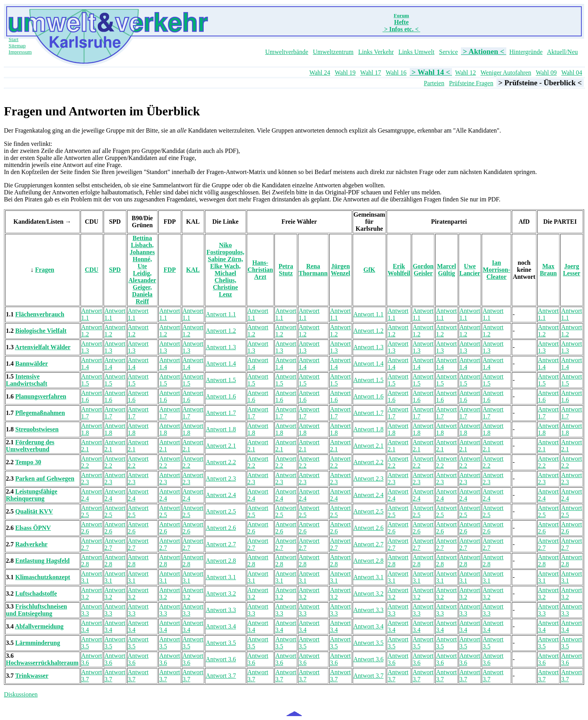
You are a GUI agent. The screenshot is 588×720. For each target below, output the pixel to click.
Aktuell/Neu (562, 52)
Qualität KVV (34, 511)
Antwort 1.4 (221, 364)
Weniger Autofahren (506, 73)
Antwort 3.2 (221, 593)
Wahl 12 (465, 73)
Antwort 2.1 (221, 446)
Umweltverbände (287, 52)
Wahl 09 (546, 73)
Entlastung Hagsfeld (42, 561)
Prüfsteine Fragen (471, 83)
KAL (193, 270)
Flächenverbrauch (40, 314)
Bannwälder (32, 364)
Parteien (434, 83)
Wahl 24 (320, 73)
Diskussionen (21, 694)
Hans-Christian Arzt (260, 270)
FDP (169, 270)
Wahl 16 (396, 73)
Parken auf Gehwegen (45, 479)
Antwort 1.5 (221, 380)
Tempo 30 (28, 462)
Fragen (45, 270)
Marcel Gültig (447, 270)
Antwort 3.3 (221, 610)
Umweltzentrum (333, 52)
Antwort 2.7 (221, 544)
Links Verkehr (376, 52)
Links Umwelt (416, 52)
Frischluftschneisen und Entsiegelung (36, 610)
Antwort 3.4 (221, 626)
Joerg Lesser (572, 270)
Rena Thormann (313, 270)
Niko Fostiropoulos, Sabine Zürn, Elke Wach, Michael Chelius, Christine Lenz (225, 270)
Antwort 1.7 (221, 413)
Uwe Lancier (470, 270)
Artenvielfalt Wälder (43, 347)
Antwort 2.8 (221, 561)
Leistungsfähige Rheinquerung (32, 495)
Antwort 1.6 (221, 396)
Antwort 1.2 (221, 331)
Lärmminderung (38, 643)
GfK (369, 270)
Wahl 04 (572, 73)
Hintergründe (526, 52)
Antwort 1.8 (221, 429)
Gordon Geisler (423, 270)
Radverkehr (31, 544)
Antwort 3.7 (221, 676)
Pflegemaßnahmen (40, 413)
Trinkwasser (32, 676)
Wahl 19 (345, 73)
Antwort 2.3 (221, 479)
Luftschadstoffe (36, 593)
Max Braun (549, 270)
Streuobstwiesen (37, 429)
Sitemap (17, 46)
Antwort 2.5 (221, 511)
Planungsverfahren (41, 396)
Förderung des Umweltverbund (30, 446)
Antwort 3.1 (221, 577)
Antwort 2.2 (221, 462)
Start (13, 39)
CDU (92, 270)
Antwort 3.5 (221, 643)
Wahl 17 (370, 73)
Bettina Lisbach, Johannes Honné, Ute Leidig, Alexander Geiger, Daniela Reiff (142, 270)
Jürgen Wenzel (341, 270)
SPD (115, 270)
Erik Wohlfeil (399, 270)
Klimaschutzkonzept (43, 577)
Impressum (20, 52)
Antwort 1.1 (221, 314)
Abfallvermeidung (39, 626)
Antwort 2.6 (221, 528)
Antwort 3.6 (221, 659)
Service (448, 52)
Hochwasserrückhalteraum (42, 663)
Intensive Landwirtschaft (27, 380)
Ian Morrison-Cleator (497, 270)
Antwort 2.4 (221, 495)
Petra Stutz (286, 270)
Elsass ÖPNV (33, 528)
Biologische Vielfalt (41, 331)
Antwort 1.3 (221, 347)
